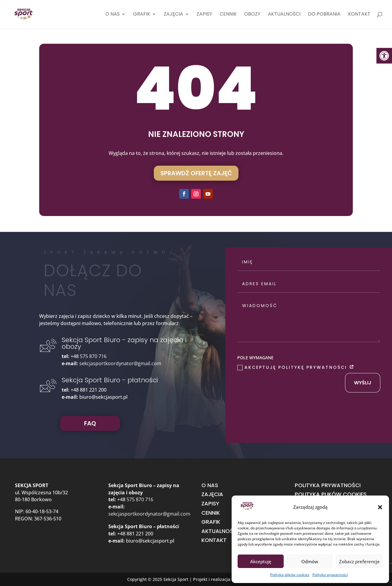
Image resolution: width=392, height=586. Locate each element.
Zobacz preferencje (359, 561)
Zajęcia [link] (173, 15)
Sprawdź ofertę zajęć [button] (196, 173)
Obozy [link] (252, 15)
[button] (380, 507)
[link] (384, 56)
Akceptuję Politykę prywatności (296, 367)
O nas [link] (113, 15)
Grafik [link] (142, 15)
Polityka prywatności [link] (330, 575)
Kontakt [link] (359, 15)
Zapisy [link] (204, 15)
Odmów (310, 561)
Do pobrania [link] (324, 15)
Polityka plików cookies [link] (290, 575)
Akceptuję (261, 561)
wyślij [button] (363, 383)
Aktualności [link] (284, 15)
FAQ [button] (90, 423)
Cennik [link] (228, 15)
